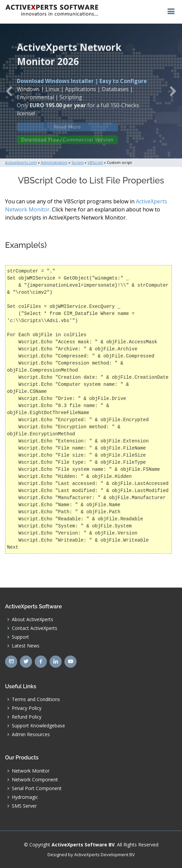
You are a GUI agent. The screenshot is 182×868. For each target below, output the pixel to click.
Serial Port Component (37, 788)
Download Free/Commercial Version (67, 142)
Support (20, 637)
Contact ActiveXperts (35, 628)
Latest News (26, 646)
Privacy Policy (27, 708)
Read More (68, 129)
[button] (9, 91)
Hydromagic (25, 797)
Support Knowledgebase (38, 726)
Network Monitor (31, 771)
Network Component (35, 780)
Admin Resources (31, 734)
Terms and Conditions (36, 699)
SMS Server (24, 806)
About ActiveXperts (33, 619)
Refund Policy (27, 717)
